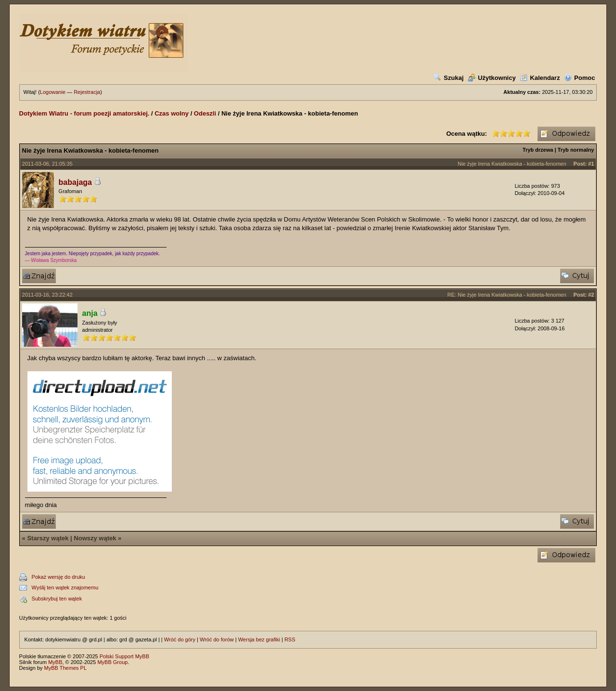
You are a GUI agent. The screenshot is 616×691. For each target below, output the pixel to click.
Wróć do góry (180, 639)
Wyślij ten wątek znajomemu (65, 587)
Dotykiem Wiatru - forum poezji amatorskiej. (84, 113)
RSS (290, 639)
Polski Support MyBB (124, 656)
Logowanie (53, 92)
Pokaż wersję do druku (58, 577)
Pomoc (579, 78)
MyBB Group (112, 662)
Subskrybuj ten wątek (57, 599)
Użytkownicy (492, 78)
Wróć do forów (217, 639)
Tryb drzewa (538, 150)
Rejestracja (87, 92)
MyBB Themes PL (65, 668)
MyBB (55, 662)
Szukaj (449, 78)
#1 (591, 164)
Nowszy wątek (95, 538)
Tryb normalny (576, 150)
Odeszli (205, 113)
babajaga (75, 182)
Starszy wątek (48, 538)
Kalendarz (540, 78)
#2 (591, 295)
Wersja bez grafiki (259, 639)
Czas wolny (172, 113)
